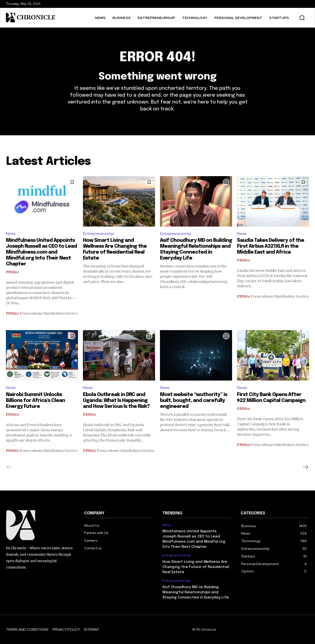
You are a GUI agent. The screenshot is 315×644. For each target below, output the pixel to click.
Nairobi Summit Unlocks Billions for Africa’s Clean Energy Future (35, 401)
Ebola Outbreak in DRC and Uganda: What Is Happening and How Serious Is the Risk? (116, 401)
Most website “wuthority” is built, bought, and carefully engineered (194, 401)
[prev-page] (10, 467)
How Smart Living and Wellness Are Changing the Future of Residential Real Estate (196, 567)
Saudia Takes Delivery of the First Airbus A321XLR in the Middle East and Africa (271, 246)
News (11, 234)
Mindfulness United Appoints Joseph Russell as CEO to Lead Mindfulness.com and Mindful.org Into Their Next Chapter (41, 252)
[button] (302, 18)
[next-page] (305, 467)
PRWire (12, 272)
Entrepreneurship (99, 234)
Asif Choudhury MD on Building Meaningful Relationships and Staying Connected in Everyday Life (196, 592)
